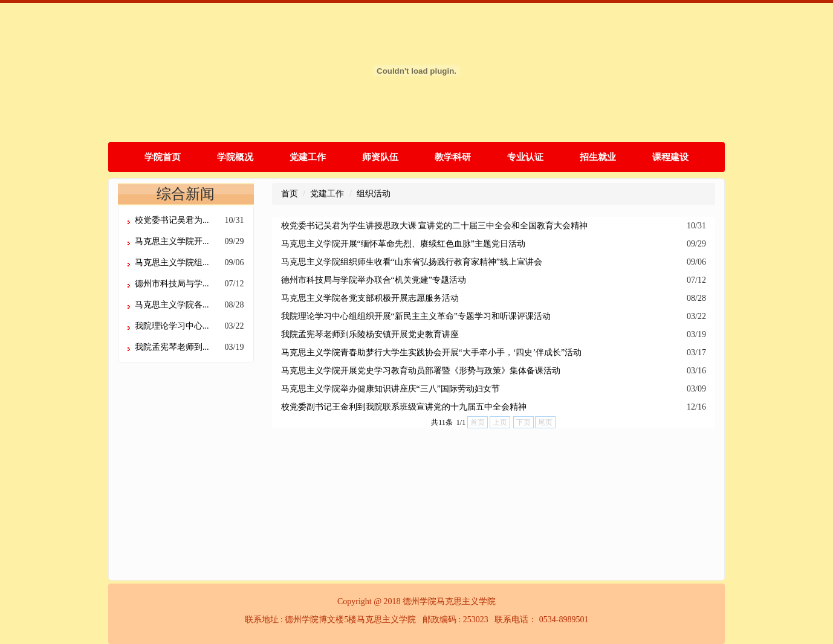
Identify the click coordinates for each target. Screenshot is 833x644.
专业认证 (525, 157)
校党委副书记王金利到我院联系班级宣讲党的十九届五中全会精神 (404, 407)
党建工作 (308, 157)
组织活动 (374, 194)
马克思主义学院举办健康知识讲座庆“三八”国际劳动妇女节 (391, 389)
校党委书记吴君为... (172, 220)
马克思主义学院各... (172, 305)
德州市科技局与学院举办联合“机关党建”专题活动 (374, 280)
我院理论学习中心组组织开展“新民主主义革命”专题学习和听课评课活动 (416, 316)
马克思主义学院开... (172, 241)
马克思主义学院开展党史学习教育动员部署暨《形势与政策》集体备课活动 (421, 371)
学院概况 (235, 157)
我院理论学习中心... (172, 326)
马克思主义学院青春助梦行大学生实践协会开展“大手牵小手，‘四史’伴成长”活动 (432, 353)
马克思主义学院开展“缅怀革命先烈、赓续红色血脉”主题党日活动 (403, 244)
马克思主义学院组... (172, 262)
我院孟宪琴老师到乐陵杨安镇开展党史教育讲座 (370, 334)
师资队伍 (380, 157)
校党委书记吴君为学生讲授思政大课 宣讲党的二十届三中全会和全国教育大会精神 (435, 226)
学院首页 (163, 157)
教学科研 (453, 157)
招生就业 (598, 157)
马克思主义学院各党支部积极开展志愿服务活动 (370, 298)
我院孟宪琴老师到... (172, 347)
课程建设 (670, 157)
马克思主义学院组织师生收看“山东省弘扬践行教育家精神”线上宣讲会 (412, 262)
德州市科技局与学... (172, 284)
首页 (290, 194)
